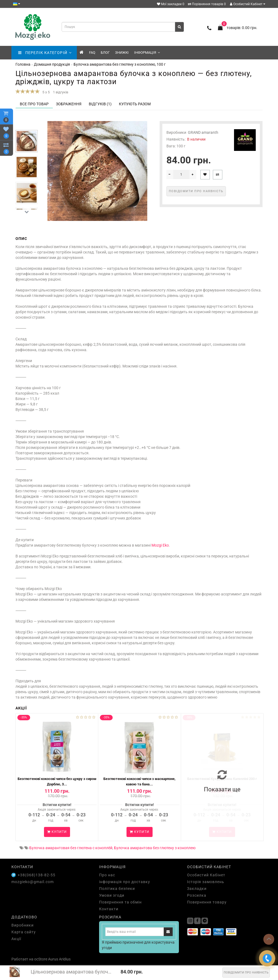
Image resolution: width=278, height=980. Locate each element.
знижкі (122, 53)
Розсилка (197, 895)
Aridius (65, 959)
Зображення (69, 104)
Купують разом (135, 104)
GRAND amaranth (203, 132)
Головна (23, 64)
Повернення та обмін (120, 902)
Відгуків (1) (100, 104)
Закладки (197, 889)
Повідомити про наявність (246, 973)
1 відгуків (61, 92)
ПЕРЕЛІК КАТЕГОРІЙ (45, 53)
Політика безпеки (117, 889)
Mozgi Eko (160, 545)
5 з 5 (45, 92)
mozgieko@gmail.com (33, 882)
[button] (27, 212)
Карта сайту (24, 932)
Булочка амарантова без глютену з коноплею (155, 848)
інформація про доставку (125, 882)
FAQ (92, 53)
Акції (16, 939)
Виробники (23, 925)
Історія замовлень (206, 882)
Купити (57, 832)
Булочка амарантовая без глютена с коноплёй (71, 848)
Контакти (109, 909)
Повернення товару (207, 902)
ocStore (41, 959)
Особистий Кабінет (248, 4)
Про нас (107, 875)
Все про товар (34, 104)
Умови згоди (112, 895)
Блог (105, 53)
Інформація (147, 53)
